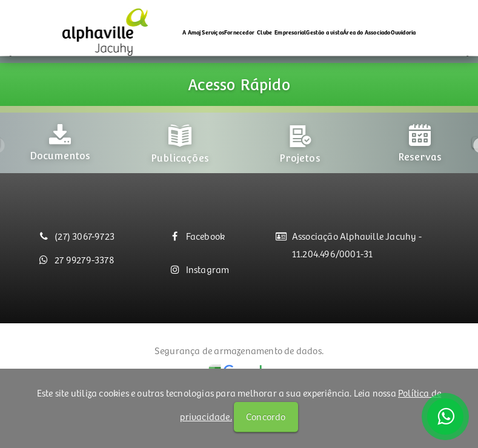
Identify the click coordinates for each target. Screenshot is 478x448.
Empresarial (290, 32)
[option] (60, 157)
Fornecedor (239, 32)
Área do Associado (367, 32)
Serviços (213, 32)
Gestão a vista (324, 32)
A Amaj (192, 32)
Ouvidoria (403, 32)
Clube (264, 32)
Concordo (266, 416)
